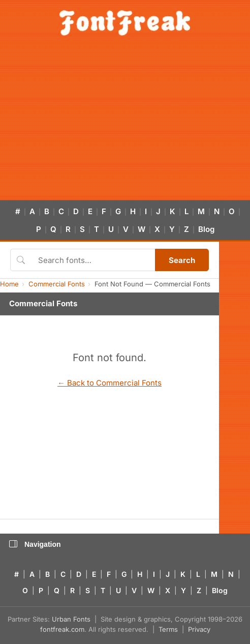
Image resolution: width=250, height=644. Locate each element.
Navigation (35, 544)
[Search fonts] (93, 260)
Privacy (199, 629)
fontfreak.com (62, 629)
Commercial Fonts (57, 284)
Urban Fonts (71, 619)
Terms (168, 629)
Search (182, 260)
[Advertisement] (125, 124)
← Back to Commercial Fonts (110, 383)
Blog (206, 229)
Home (9, 284)
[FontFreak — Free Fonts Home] (125, 23)
